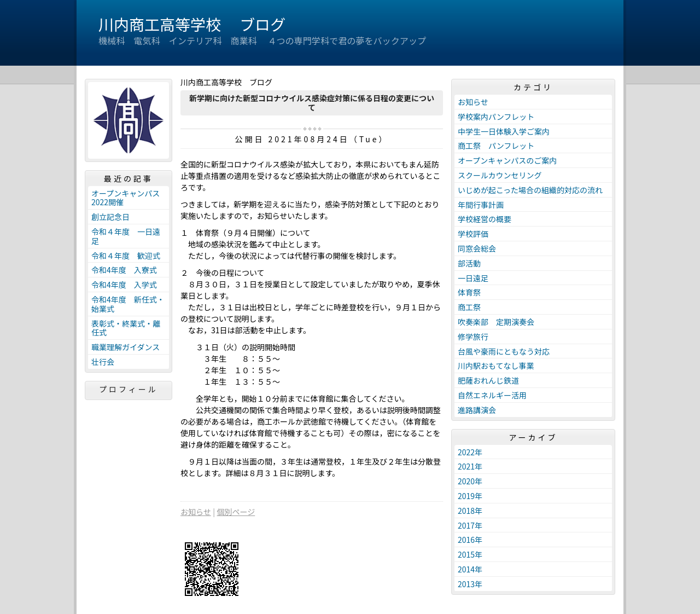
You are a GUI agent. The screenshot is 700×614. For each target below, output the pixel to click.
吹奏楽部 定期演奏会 (496, 322)
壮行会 (103, 362)
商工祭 (469, 307)
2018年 (470, 511)
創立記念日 (110, 217)
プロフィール (129, 389)
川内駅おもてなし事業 (496, 366)
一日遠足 (473, 278)
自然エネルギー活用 (492, 395)
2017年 (470, 525)
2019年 (470, 496)
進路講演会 (477, 410)
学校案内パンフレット (496, 117)
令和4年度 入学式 (124, 285)
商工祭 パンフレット (496, 146)
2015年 (470, 554)
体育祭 (469, 292)
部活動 (469, 263)
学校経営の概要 (485, 219)
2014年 (470, 569)
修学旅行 (473, 337)
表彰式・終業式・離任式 (126, 328)
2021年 (470, 466)
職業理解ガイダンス (126, 347)
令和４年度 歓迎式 (126, 256)
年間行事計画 (481, 205)
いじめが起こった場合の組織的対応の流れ (530, 190)
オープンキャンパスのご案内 (507, 160)
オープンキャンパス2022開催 (126, 198)
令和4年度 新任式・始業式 (128, 304)
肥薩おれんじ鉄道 (488, 380)
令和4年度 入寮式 (124, 270)
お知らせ (196, 512)
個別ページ (236, 512)
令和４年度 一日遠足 (126, 236)
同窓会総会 (477, 248)
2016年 (470, 540)
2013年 (470, 584)
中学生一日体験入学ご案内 (504, 131)
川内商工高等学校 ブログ (192, 24)
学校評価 (473, 234)
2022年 (470, 452)
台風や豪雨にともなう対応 (504, 351)
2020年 (470, 481)
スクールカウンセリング (500, 175)
